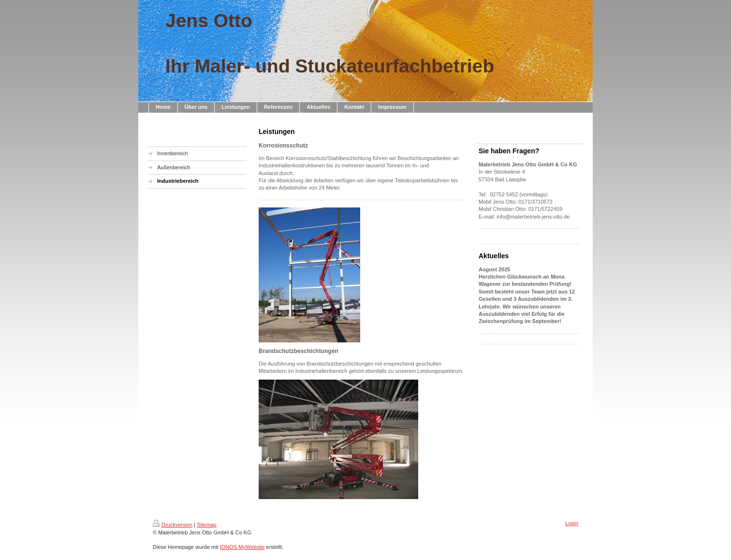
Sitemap (206, 525)
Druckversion (173, 525)
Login (572, 523)
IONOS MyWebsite (242, 547)
